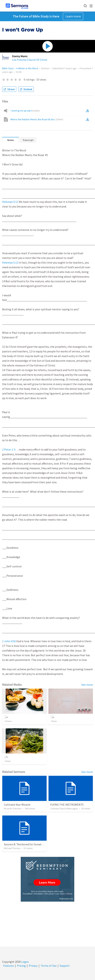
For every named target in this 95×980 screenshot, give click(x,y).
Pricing (21, 966)
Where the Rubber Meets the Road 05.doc (37, 119)
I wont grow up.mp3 (25, 111)
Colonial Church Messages (64, 808)
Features (9, 966)
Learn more (73, 16)
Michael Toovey (12, 848)
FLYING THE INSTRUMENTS (67, 805)
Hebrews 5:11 (10, 202)
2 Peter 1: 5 (9, 449)
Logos (25, 962)
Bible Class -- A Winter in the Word (20, 68)
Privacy (33, 966)
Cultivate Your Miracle (17, 805)
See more (87, 685)
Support (65, 966)
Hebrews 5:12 (10, 262)
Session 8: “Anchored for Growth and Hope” (30, 844)
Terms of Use (49, 966)
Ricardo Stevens (13, 808)
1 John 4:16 (9, 641)
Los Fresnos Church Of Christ (30, 60)
